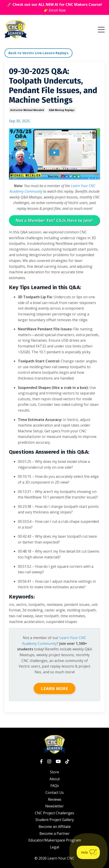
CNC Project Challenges (54, 813)
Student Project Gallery (55, 820)
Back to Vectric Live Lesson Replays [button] (38, 53)
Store (54, 772)
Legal (54, 847)
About (55, 779)
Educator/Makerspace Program (55, 840)
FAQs (55, 786)
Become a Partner (54, 833)
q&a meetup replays (62, 110)
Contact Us (55, 792)
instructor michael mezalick (27, 110)
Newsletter (54, 806)
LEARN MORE (54, 688)
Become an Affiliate (55, 827)
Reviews (55, 799)
